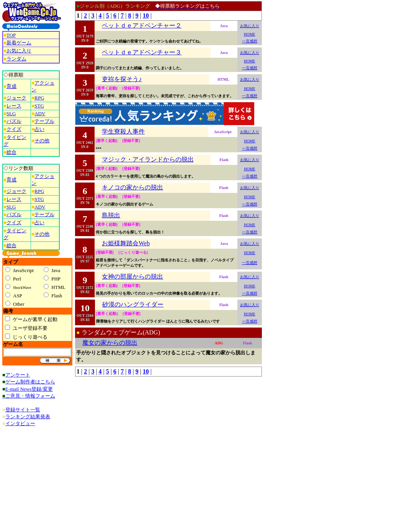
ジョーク (16, 98)
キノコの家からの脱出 (132, 187)
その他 (42, 141)
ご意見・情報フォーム (30, 396)
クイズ (14, 129)
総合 (11, 152)
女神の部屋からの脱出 (132, 276)
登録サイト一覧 (23, 410)
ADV (40, 113)
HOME (249, 34)
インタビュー (20, 423)
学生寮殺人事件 (123, 131)
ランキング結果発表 (28, 417)
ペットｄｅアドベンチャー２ (142, 25)
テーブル (44, 121)
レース (14, 106)
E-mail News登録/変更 (29, 389)
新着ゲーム (19, 43)
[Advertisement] (294, 116)
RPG (39, 98)
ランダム (16, 59)
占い (39, 129)
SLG (11, 113)
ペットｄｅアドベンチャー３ (142, 52)
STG (39, 106)
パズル (14, 121)
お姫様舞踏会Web (126, 243)
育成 (11, 86)
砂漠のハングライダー (133, 304)
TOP (11, 35)
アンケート (18, 375)
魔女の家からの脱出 (110, 343)
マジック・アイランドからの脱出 (148, 159)
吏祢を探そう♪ (122, 79)
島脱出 (111, 215)
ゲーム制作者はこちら (30, 382)
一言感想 (250, 41)
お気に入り (19, 51)
